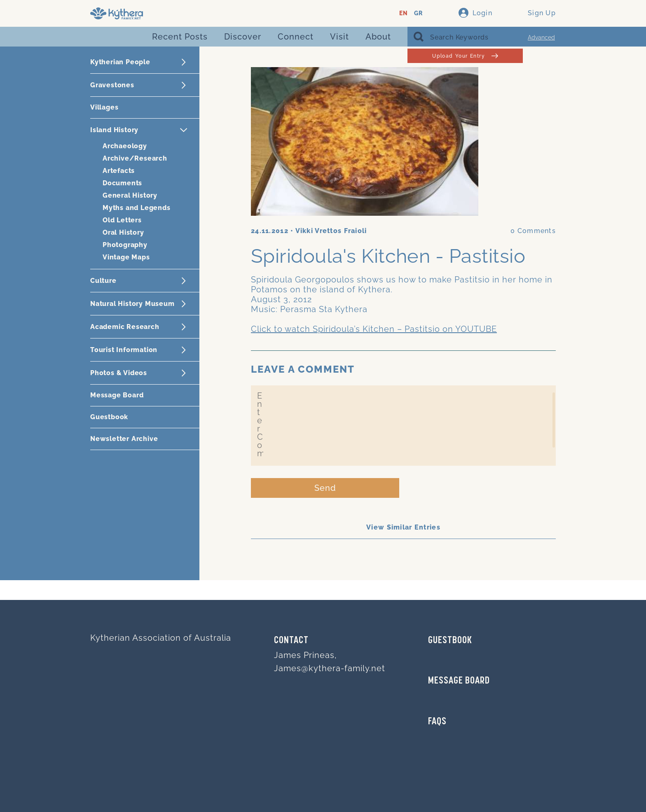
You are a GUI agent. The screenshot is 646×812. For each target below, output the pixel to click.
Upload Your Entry (465, 56)
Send (325, 488)
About (378, 37)
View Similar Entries (403, 527)
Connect (296, 37)
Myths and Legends (137, 208)
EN (404, 13)
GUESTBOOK (450, 641)
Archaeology (125, 146)
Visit (339, 37)
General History (130, 195)
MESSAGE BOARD (459, 681)
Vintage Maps (126, 257)
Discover (243, 37)
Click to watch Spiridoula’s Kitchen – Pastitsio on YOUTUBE (374, 329)
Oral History (123, 232)
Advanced (541, 37)
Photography (125, 245)
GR (418, 13)
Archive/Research (135, 158)
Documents (122, 183)
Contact (291, 641)
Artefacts (119, 171)
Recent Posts (180, 37)
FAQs (437, 722)
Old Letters (122, 220)
